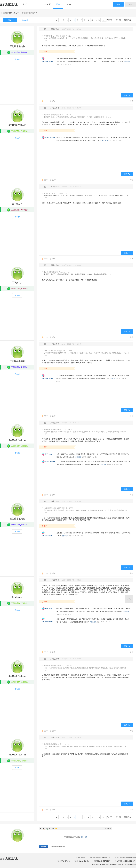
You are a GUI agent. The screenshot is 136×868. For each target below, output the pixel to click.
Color (44, 829)
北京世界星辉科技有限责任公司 (125, 858)
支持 (46, 101)
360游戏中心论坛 (15, 5)
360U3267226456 (48, 61)
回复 (10, 20)
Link (47, 829)
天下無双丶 (17, 204)
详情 (125, 61)
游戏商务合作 (80, 858)
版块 (58, 4)
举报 (132, 101)
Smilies (56, 829)
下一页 (118, 20)
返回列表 (128, 20)
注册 (130, 4)
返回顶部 (129, 599)
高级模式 (108, 829)
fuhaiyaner (17, 597)
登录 (118, 4)
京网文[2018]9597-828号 (102, 861)
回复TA (127, 95)
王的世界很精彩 (17, 46)
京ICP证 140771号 (64, 861)
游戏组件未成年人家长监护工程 (100, 858)
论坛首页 (47, 4)
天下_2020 (49, 454)
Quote (50, 829)
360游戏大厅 (12, 860)
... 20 (98, 20)
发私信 (17, 59)
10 (92, 20)
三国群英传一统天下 (11, 13)
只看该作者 (55, 29)
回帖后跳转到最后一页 (57, 847)
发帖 (69, 4)
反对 (54, 101)
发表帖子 (25, 20)
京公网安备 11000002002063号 (125, 861)
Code (53, 829)
